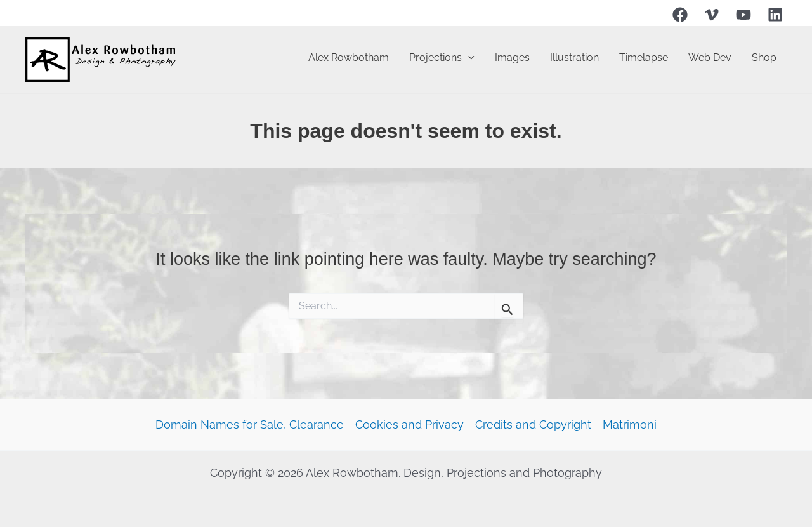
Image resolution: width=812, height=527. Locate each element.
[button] (468, 58)
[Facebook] (680, 15)
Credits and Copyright (533, 424)
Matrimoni (630, 424)
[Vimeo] (712, 15)
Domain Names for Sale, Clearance (250, 424)
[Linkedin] (775, 15)
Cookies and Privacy (409, 424)
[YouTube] (743, 15)
